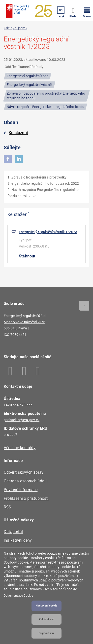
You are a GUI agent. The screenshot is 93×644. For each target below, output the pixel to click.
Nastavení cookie (46, 606)
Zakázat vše (47, 619)
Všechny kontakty (20, 448)
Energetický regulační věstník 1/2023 (48, 232)
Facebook (11, 371)
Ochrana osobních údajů (26, 481)
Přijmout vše (47, 633)
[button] (87, 12)
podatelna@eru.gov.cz (22, 420)
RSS (8, 507)
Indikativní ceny (18, 540)
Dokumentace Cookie (18, 596)
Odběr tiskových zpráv (24, 472)
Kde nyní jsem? (15, 28)
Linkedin (24, 371)
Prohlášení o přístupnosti (26, 498)
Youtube (38, 371)
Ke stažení (18, 133)
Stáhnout (27, 256)
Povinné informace (21, 490)
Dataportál (13, 532)
